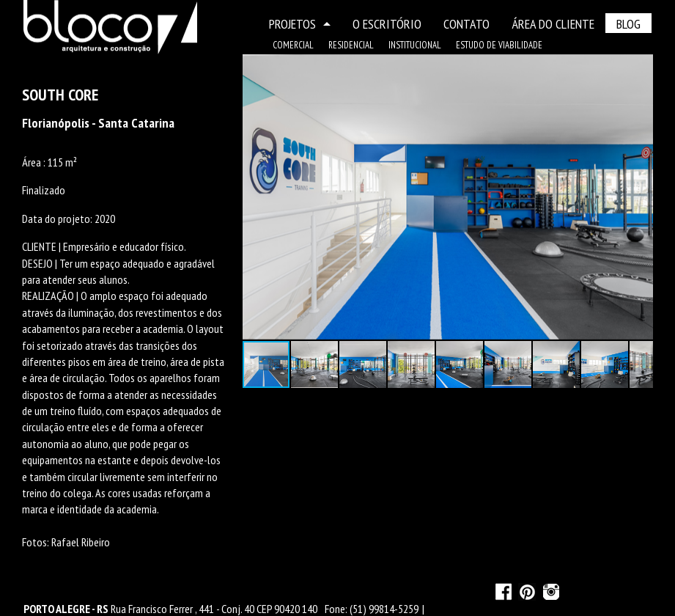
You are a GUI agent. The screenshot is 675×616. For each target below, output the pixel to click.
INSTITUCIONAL (415, 45)
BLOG (628, 24)
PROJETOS (300, 24)
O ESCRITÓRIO (387, 24)
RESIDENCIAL (351, 45)
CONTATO (466, 24)
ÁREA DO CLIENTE (553, 24)
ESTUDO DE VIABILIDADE (499, 45)
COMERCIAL (293, 45)
